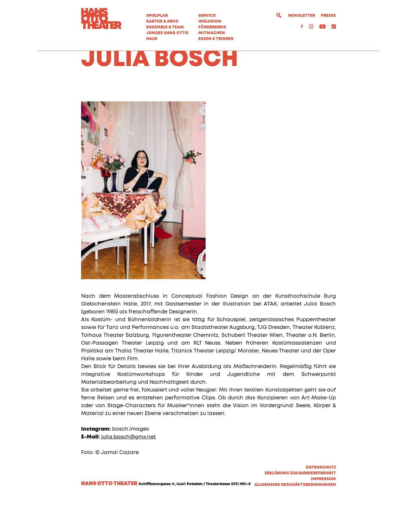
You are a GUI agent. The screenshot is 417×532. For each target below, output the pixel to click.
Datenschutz (321, 501)
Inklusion (210, 21)
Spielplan (157, 16)
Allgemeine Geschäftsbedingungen (295, 518)
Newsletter (302, 16)
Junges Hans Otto (167, 33)
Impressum (323, 512)
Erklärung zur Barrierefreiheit (300, 507)
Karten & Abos (162, 21)
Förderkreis (212, 27)
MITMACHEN (212, 33)
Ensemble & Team (165, 27)
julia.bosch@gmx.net (128, 470)
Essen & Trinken (216, 39)
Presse (328, 16)
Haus (152, 39)
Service (207, 16)
